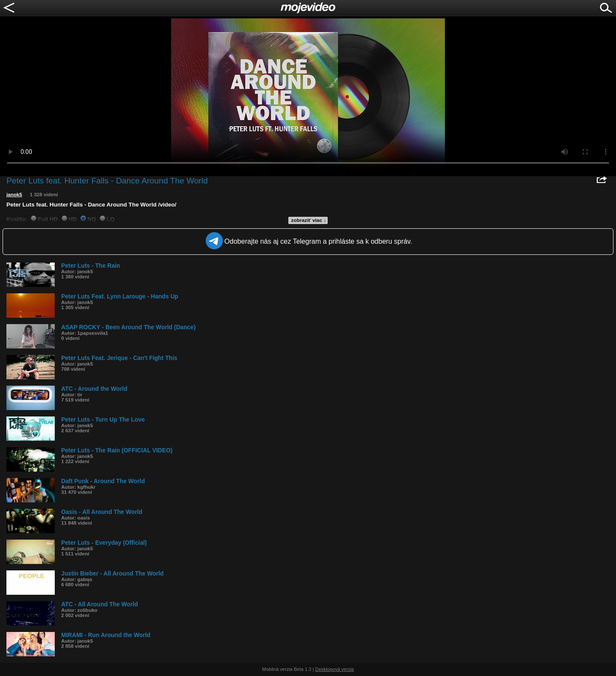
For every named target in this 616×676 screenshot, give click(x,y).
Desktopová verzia (335, 669)
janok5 (14, 195)
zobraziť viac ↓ (309, 220)
